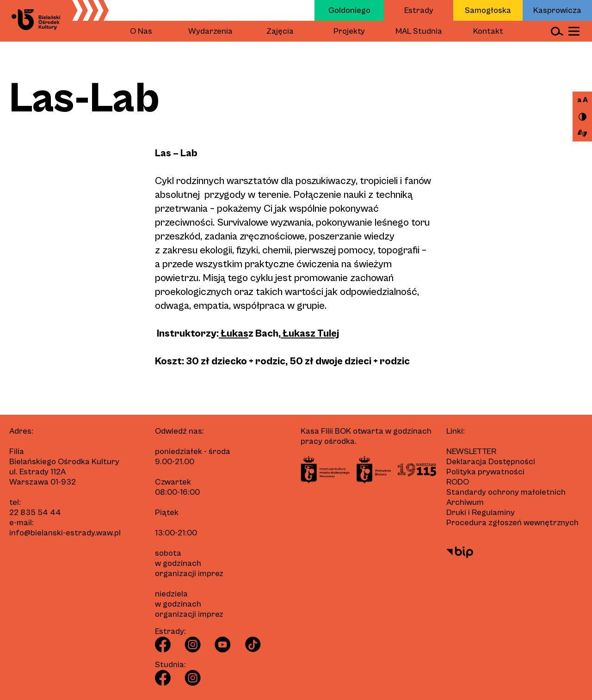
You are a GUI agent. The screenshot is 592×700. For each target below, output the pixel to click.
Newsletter (471, 451)
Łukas (234, 334)
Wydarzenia (210, 31)
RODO (458, 482)
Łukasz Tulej (310, 334)
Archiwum (465, 502)
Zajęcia (280, 31)
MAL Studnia (419, 31)
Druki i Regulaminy (481, 513)
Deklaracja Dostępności (491, 462)
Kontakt (488, 31)
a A (583, 100)
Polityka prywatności (485, 472)
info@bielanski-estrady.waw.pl (65, 533)
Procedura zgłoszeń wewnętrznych (512, 523)
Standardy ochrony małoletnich (506, 492)
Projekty (349, 31)
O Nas (141, 31)
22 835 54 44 (35, 513)
